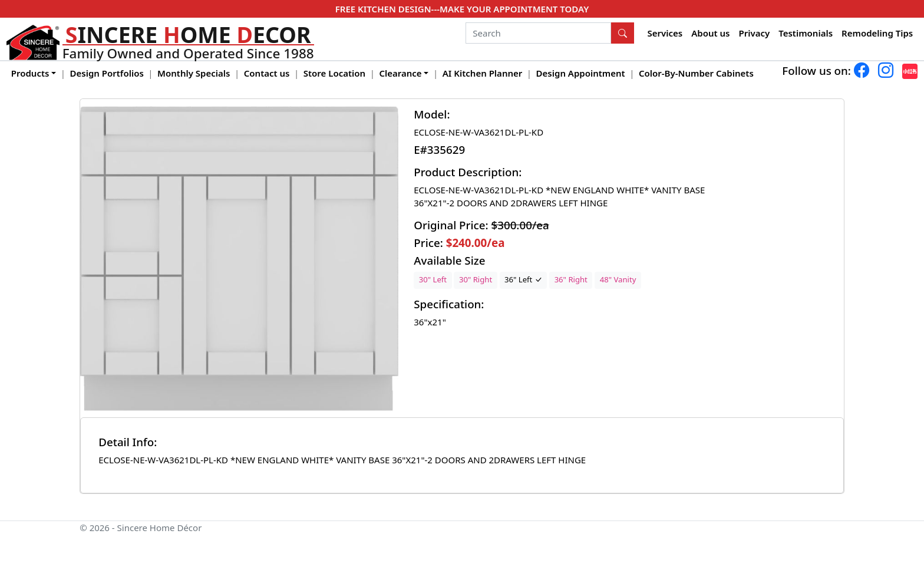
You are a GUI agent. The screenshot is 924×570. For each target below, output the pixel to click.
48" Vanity (618, 279)
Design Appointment (581, 73)
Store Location (334, 73)
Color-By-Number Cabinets (696, 73)
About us (710, 33)
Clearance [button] (400, 73)
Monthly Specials (194, 73)
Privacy (754, 33)
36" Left (523, 279)
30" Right (476, 279)
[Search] (538, 33)
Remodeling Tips (877, 33)
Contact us (267, 73)
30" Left (433, 279)
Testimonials (806, 33)
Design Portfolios (107, 73)
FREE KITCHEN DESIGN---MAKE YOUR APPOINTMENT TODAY (462, 9)
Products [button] (30, 73)
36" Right (571, 279)
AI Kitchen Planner (483, 73)
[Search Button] (623, 33)
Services (665, 33)
